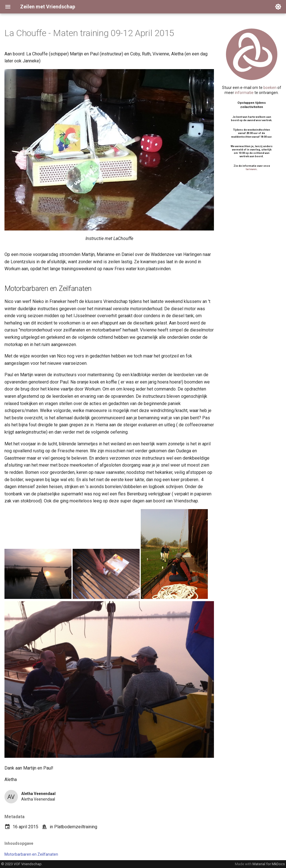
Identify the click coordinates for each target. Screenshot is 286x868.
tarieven (251, 169)
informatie (244, 93)
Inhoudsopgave (19, 843)
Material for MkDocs (269, 864)
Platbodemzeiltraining (76, 827)
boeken (270, 88)
